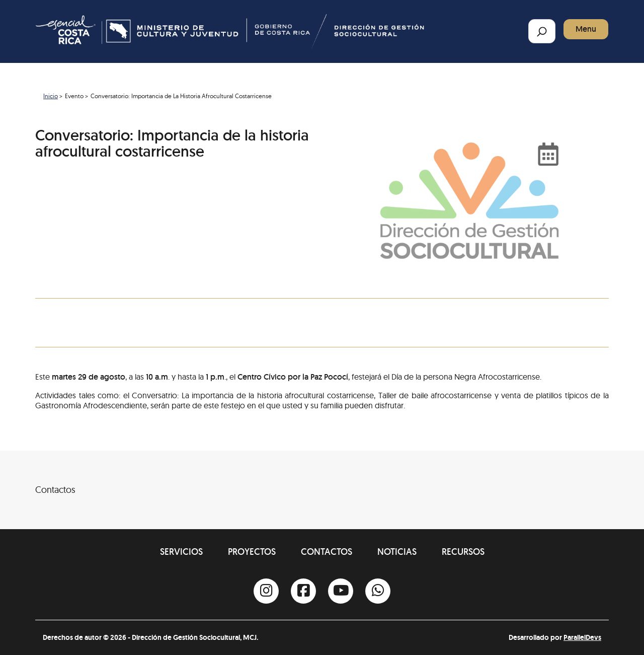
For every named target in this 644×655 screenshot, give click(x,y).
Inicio (51, 96)
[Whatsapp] (378, 591)
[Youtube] (341, 591)
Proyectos (252, 552)
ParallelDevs (582, 637)
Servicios (181, 552)
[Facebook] (303, 591)
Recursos (463, 552)
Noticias (397, 552)
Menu (586, 29)
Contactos (327, 552)
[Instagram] (266, 591)
